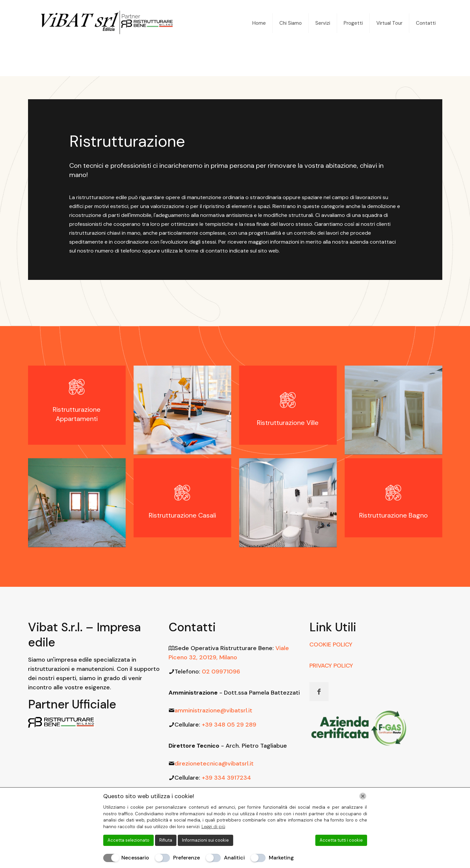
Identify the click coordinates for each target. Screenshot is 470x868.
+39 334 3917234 (226, 778)
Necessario (135, 858)
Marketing (281, 858)
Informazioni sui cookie (205, 840)
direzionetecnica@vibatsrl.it (214, 763)
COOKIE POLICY (331, 644)
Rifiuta (166, 840)
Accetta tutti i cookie (341, 840)
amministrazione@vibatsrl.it (213, 710)
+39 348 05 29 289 (229, 725)
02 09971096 (221, 672)
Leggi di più (213, 827)
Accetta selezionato (128, 840)
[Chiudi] (363, 796)
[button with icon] (319, 692)
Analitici (234, 858)
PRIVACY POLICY (331, 666)
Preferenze (187, 858)
